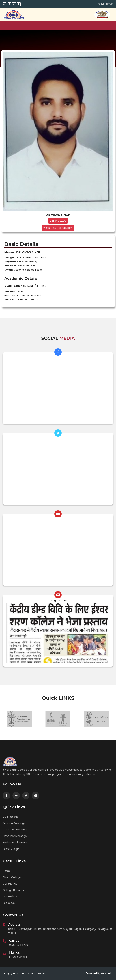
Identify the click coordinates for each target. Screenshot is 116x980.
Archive (101, 4)
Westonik (106, 973)
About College (12, 877)
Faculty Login (11, 849)
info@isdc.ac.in (19, 957)
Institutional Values (15, 842)
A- (14, 4)
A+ (5, 4)
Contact (110, 4)
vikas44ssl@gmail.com (58, 228)
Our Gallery (10, 897)
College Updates (13, 890)
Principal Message (14, 823)
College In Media (58, 601)
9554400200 (58, 221)
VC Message (11, 817)
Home (7, 871)
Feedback (9, 903)
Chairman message (15, 830)
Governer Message (15, 836)
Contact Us (10, 884)
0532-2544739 (19, 945)
